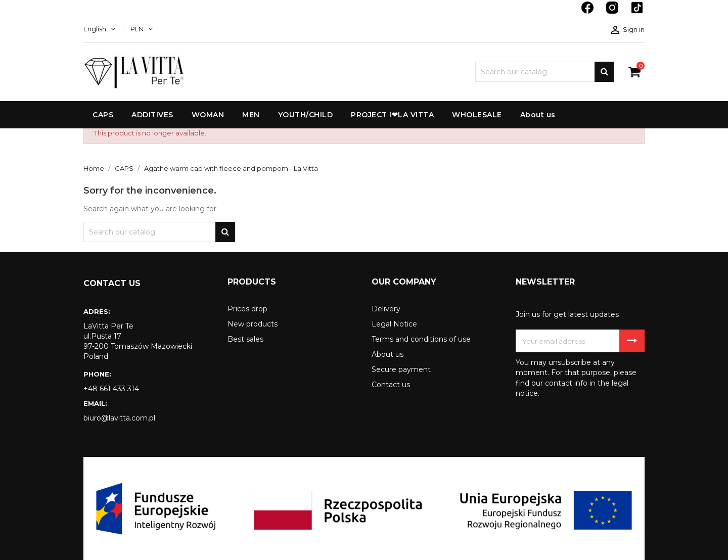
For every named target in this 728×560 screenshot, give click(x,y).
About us (388, 354)
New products (253, 324)
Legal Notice (394, 324)
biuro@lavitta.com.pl (119, 418)
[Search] (545, 72)
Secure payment (401, 369)
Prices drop (247, 309)
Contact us (391, 385)
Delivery (386, 309)
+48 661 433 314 (111, 389)
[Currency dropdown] (142, 29)
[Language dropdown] (99, 29)
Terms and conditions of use (421, 339)
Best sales (245, 339)
